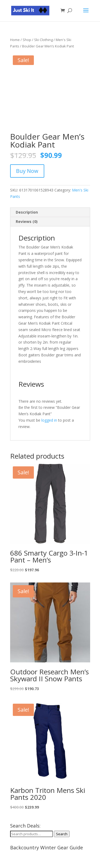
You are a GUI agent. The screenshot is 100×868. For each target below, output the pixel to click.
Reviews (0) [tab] (27, 221)
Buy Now (27, 171)
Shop (27, 40)
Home (15, 40)
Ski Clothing (43, 40)
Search (62, 834)
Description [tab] (27, 212)
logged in (49, 420)
